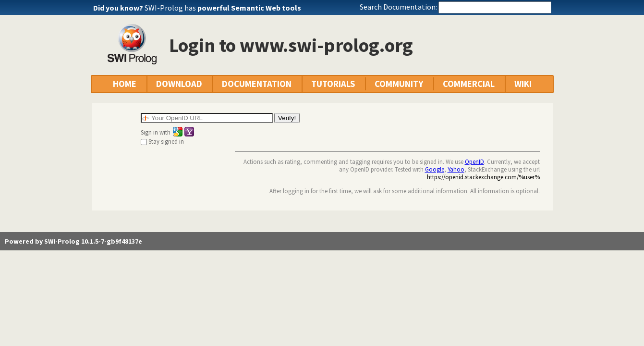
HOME (125, 84)
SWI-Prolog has (223, 8)
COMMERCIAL (469, 84)
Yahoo (456, 169)
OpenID (474, 161)
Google (435, 169)
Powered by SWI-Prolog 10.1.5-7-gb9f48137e (73, 241)
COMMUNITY (399, 84)
